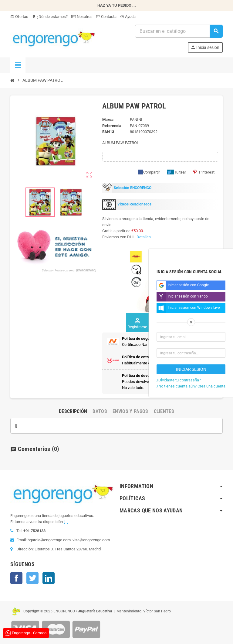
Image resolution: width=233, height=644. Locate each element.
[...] (66, 522)
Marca (108, 120)
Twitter (32, 578)
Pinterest (204, 172)
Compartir (149, 172)
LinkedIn (49, 578)
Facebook (16, 578)
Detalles (144, 237)
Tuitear (177, 172)
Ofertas (19, 17)
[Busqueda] (179, 31)
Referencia (112, 126)
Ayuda (128, 17)
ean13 (108, 132)
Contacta (106, 17)
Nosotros (82, 17)
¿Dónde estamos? (50, 17)
